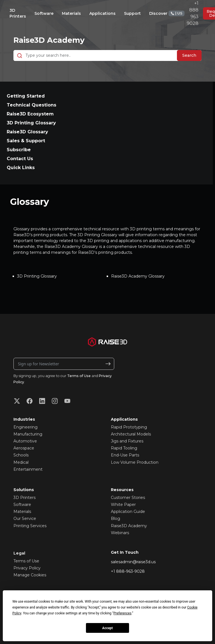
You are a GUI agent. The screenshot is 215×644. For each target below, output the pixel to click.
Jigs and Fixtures (127, 441)
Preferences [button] (122, 613)
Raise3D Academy (50, 40)
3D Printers (24, 498)
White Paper (123, 505)
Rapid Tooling (124, 448)
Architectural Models (131, 434)
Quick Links (21, 168)
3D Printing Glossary (31, 123)
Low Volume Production (135, 462)
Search (189, 55)
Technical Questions (31, 105)
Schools (21, 455)
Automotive (25, 441)
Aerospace (24, 448)
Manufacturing (28, 434)
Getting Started (26, 96)
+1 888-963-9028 (128, 571)
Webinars (120, 533)
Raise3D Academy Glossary (138, 276)
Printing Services (30, 526)
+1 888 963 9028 (184, 13)
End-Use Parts (125, 455)
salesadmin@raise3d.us (133, 562)
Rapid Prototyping (129, 427)
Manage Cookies (30, 575)
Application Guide (128, 512)
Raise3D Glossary (27, 132)
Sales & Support (26, 141)
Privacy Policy (27, 568)
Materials (22, 512)
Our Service (25, 518)
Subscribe (19, 150)
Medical (21, 462)
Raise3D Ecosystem (30, 114)
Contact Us (20, 159)
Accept (107, 628)
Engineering (25, 427)
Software (22, 505)
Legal (19, 553)
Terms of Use (79, 376)
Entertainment (28, 469)
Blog (115, 518)
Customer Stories (128, 498)
